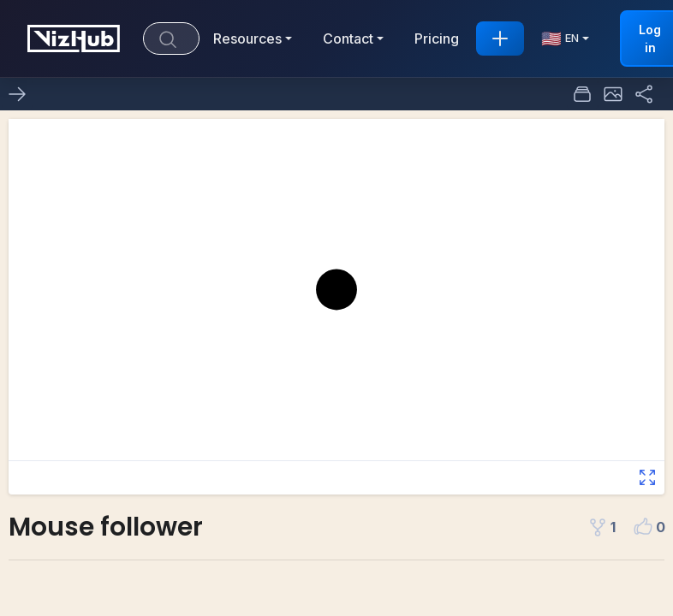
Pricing (437, 38)
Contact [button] (348, 38)
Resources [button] (247, 38)
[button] (613, 94)
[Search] (171, 38)
